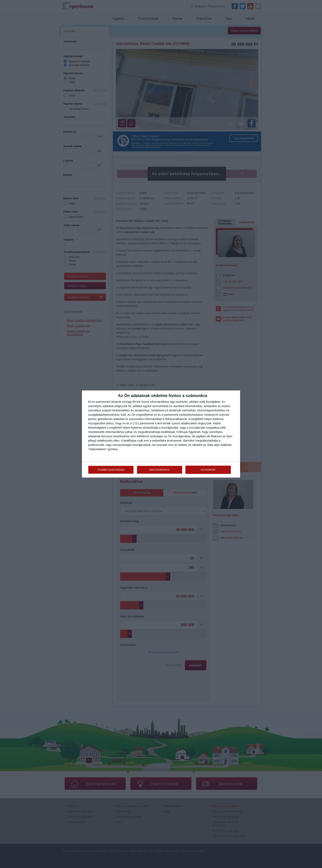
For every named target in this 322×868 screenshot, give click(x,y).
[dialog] (161, 434)
